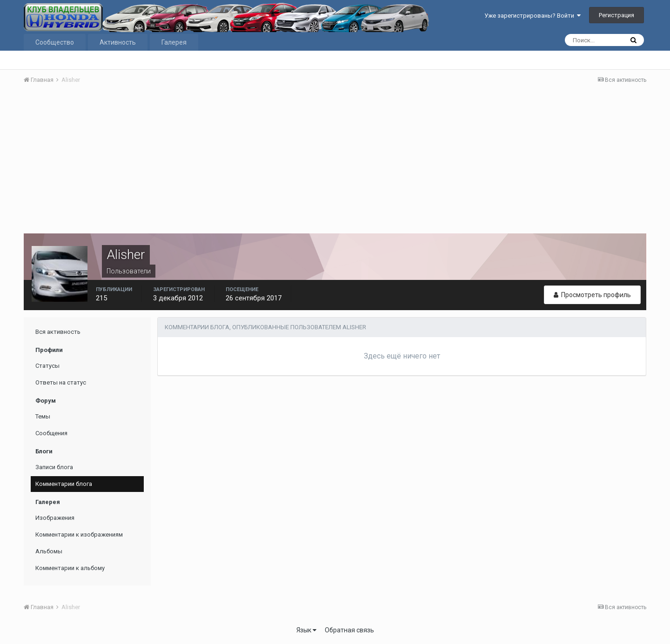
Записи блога (54, 467)
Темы (43, 416)
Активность (118, 42)
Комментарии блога (64, 484)
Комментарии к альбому (70, 568)
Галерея (174, 42)
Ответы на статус (61, 382)
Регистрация (616, 15)
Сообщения (51, 433)
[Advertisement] (335, 161)
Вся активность (58, 332)
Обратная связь (349, 630)
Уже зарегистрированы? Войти (533, 16)
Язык (306, 630)
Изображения (55, 518)
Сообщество (55, 42)
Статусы (47, 366)
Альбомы (49, 551)
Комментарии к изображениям (79, 534)
